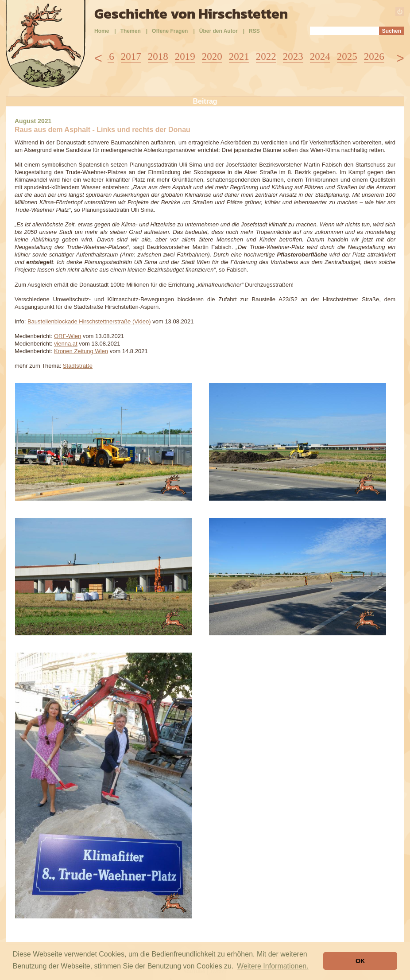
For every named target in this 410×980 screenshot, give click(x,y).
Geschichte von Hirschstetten (191, 14)
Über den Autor (219, 31)
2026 (374, 56)
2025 (347, 56)
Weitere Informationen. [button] (273, 966)
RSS (254, 31)
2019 (185, 56)
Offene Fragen (170, 31)
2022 (266, 56)
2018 (158, 56)
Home (102, 31)
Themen (131, 31)
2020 (212, 56)
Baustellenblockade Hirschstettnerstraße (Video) (89, 321)
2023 (293, 56)
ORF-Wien (68, 336)
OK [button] (360, 961)
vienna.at (66, 344)
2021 (239, 56)
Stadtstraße (78, 366)
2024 (320, 56)
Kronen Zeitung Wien (81, 351)
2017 (131, 56)
